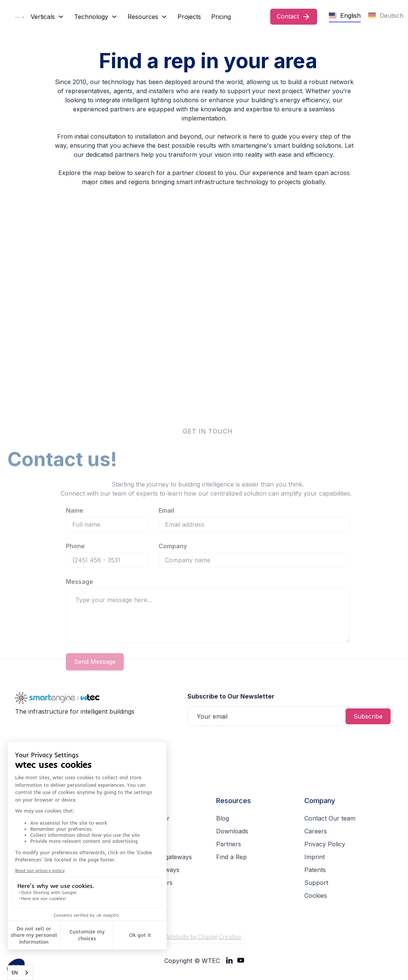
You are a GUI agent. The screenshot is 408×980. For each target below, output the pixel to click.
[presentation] (245, 745)
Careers (316, 831)
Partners (229, 844)
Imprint (315, 857)
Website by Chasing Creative (204, 936)
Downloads (232, 831)
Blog (223, 818)
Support (316, 883)
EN (15, 972)
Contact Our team (330, 818)
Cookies (316, 896)
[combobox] (20, 973)
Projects (189, 17)
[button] (47, 17)
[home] (21, 17)
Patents (315, 870)
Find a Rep (231, 857)
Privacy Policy (325, 844)
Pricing (221, 17)
